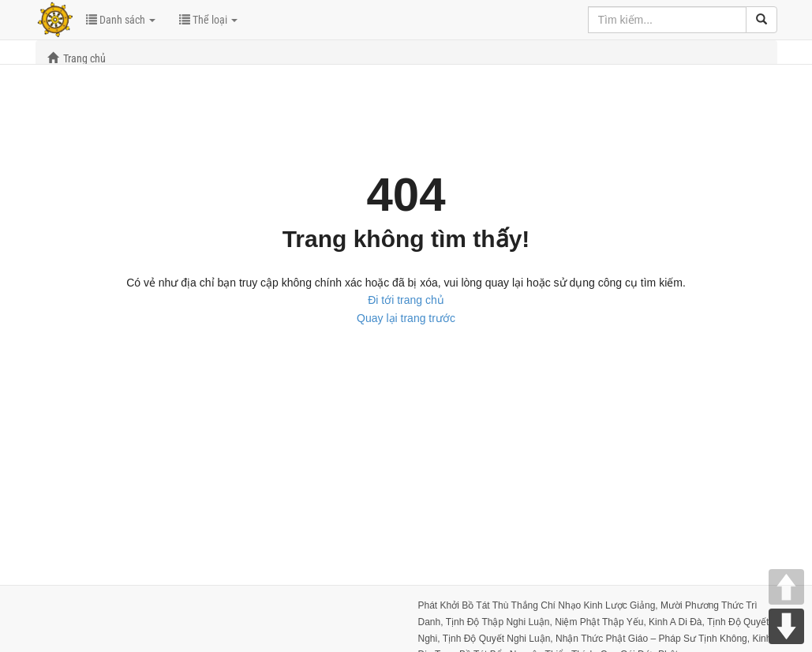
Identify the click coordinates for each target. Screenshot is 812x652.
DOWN (786, 626)
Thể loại (208, 20)
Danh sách (121, 20)
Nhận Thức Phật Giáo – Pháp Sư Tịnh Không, (654, 639)
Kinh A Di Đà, (678, 622)
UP (786, 587)
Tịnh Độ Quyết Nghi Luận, (499, 639)
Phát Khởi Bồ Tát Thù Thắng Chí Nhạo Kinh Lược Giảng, (539, 605)
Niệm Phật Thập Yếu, (602, 622)
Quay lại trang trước (406, 318)
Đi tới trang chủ (406, 300)
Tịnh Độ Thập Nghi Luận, (501, 622)
